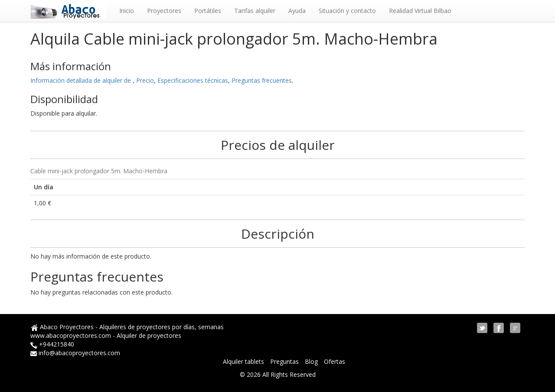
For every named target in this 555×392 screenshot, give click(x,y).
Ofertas (335, 361)
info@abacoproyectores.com (79, 353)
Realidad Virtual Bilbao (420, 11)
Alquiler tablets (244, 361)
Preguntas (285, 361)
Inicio (127, 11)
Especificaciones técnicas (193, 80)
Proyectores (164, 11)
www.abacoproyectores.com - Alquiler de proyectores (106, 335)
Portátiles (208, 11)
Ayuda (297, 11)
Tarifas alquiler (255, 11)
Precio (145, 80)
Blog (312, 361)
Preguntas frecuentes (262, 80)
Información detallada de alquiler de (82, 80)
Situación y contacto (347, 11)
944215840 (59, 344)
